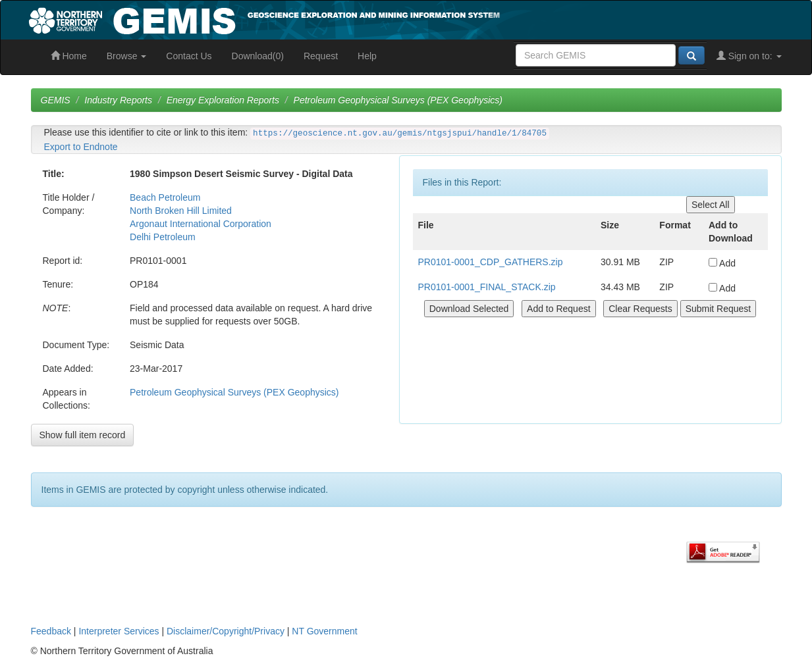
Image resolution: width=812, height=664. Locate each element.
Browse (127, 56)
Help (367, 56)
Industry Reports (118, 100)
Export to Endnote (81, 147)
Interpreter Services (119, 631)
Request (321, 56)
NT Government (324, 631)
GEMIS (56, 100)
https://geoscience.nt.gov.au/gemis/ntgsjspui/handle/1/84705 (400, 134)
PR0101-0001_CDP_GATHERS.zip (491, 262)
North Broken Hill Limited (181, 211)
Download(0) (258, 56)
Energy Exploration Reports (223, 100)
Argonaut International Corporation (201, 224)
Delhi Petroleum (163, 237)
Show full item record (83, 435)
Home (69, 56)
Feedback (51, 631)
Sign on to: (749, 56)
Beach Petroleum (165, 197)
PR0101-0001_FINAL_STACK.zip (487, 287)
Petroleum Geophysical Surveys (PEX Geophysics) (398, 100)
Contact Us (189, 56)
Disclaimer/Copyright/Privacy (226, 631)
